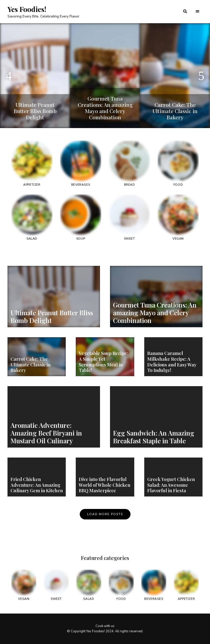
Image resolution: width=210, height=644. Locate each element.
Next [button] (201, 76)
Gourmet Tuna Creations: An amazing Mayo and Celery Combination (105, 108)
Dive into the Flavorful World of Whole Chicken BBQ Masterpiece (104, 485)
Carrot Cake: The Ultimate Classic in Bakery (175, 111)
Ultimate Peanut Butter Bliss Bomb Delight (35, 111)
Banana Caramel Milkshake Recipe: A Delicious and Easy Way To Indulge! (172, 362)
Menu (197, 11)
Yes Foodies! (27, 9)
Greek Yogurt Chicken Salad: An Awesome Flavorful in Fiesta (171, 485)
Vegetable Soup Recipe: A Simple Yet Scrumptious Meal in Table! (103, 362)
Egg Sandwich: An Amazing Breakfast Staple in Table (154, 437)
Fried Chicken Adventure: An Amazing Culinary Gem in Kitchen (36, 485)
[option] (35, 76)
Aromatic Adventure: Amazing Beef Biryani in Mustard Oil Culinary (46, 433)
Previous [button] (9, 76)
